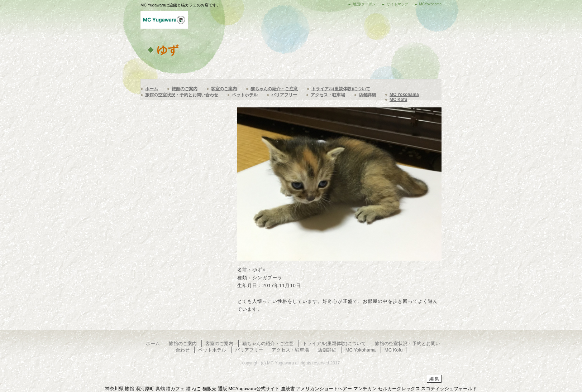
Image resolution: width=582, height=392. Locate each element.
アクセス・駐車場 (328, 95)
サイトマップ (397, 4)
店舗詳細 (367, 95)
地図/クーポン (364, 4)
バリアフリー (284, 95)
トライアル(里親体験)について (341, 89)
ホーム (152, 89)
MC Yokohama (404, 95)
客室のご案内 (224, 89)
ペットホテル (245, 95)
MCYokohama (430, 4)
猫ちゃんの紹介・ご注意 (274, 89)
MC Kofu (398, 100)
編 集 (434, 379)
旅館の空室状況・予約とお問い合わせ (182, 95)
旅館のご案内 (185, 89)
